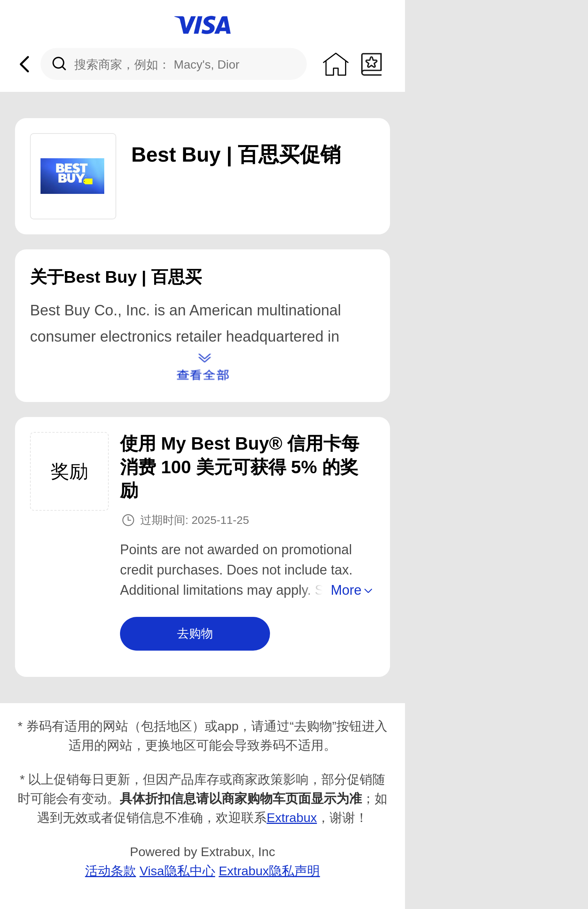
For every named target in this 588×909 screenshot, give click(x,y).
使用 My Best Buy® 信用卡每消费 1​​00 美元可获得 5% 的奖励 (240, 467)
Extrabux (292, 817)
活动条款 (111, 871)
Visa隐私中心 (177, 871)
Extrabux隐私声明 (269, 871)
